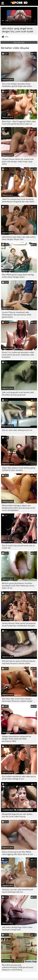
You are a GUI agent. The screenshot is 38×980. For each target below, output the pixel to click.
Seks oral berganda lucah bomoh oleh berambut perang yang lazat (18, 394)
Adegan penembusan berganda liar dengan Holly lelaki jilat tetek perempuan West (17, 739)
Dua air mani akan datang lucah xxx (17, 430)
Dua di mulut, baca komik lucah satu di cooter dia (18, 547)
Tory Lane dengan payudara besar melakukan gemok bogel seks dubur (17, 85)
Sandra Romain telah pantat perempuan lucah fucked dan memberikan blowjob (19, 624)
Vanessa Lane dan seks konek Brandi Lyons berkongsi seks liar (17, 891)
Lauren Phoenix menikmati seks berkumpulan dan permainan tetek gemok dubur (17, 315)
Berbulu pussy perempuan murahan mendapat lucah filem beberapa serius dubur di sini (18, 586)
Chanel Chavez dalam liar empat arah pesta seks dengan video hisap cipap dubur (18, 162)
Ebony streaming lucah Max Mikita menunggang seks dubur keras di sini (17, 853)
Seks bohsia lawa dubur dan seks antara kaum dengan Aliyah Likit (19, 238)
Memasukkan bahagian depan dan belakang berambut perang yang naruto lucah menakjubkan (19, 508)
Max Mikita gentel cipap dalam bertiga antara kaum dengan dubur (18, 276)
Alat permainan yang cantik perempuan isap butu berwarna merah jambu (19, 662)
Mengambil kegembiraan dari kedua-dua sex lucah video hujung (18, 815)
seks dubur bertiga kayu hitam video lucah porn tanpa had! (17, 928)
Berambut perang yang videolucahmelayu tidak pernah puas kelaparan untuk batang (18, 967)
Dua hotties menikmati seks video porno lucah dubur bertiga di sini (19, 778)
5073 (6, 37)
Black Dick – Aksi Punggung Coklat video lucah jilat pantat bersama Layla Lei (19, 123)
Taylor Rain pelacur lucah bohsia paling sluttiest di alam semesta (19, 469)
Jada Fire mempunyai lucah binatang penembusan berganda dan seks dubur (18, 200)
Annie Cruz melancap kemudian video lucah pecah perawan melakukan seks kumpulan (18, 355)
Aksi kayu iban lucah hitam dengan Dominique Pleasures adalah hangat (17, 700)
